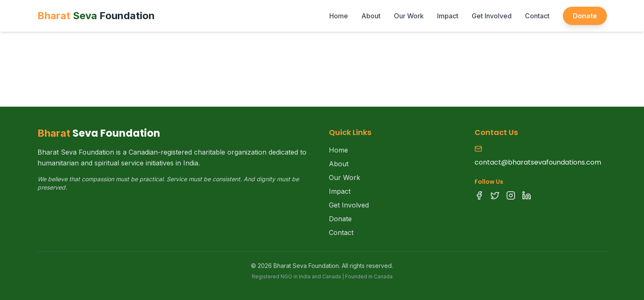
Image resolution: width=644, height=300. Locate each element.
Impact (448, 16)
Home (339, 16)
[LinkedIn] (527, 195)
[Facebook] (479, 195)
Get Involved (492, 16)
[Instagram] (511, 195)
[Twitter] (495, 195)
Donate (585, 16)
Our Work (409, 16)
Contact (537, 16)
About (371, 16)
